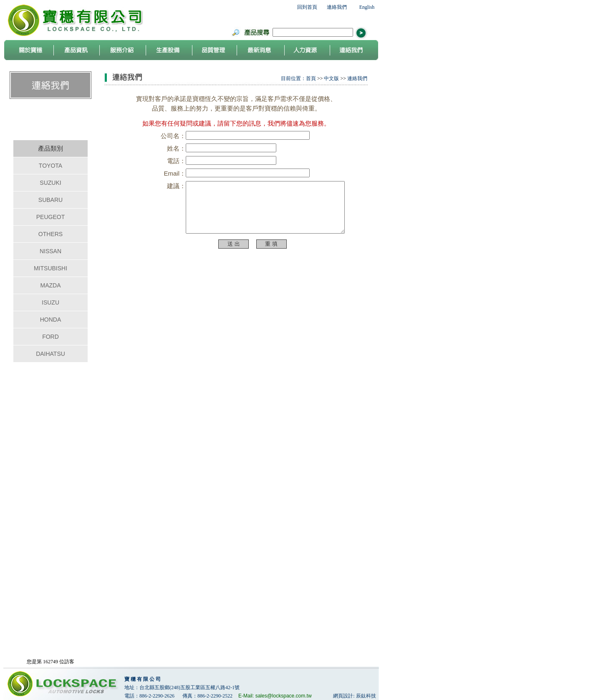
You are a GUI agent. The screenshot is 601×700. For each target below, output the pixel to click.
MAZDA (51, 285)
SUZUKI (50, 183)
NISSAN (51, 251)
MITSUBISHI (51, 268)
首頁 (311, 78)
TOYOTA (51, 166)
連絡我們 (337, 7)
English (367, 7)
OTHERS (51, 234)
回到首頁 (307, 7)
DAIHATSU (51, 354)
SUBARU (51, 200)
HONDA (51, 320)
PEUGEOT (51, 217)
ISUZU (51, 302)
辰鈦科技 (366, 696)
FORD (51, 337)
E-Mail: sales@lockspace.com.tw (275, 696)
